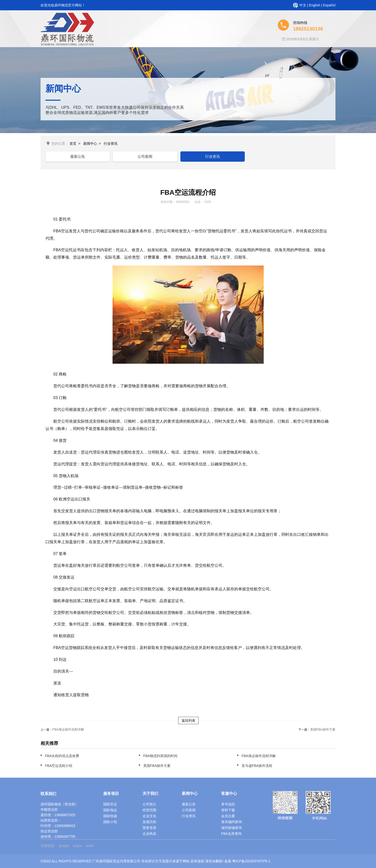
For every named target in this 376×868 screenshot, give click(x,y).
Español (329, 5)
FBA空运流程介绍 (59, 767)
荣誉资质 (149, 828)
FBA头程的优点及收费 (62, 757)
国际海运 (110, 810)
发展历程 (149, 822)
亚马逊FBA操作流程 (257, 767)
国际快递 (110, 816)
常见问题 (264, 50)
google (64, 846)
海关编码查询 (231, 822)
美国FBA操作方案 (323, 730)
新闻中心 (232, 50)
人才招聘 (296, 50)
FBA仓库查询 (231, 834)
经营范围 (149, 810)
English (315, 5)
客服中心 (200, 50)
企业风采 (149, 834)
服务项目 (168, 50)
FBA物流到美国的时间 (160, 757)
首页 (104, 50)
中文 (303, 5)
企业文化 (149, 816)
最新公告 (68, 157)
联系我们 (328, 50)
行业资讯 (111, 144)
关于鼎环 (136, 50)
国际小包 (110, 822)
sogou (77, 846)
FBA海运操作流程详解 (68, 730)
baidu (90, 846)
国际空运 (110, 804)
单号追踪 (228, 804)
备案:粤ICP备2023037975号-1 (247, 861)
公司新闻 (116, 157)
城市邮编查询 (231, 828)
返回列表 (188, 721)
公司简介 (149, 804)
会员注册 (228, 816)
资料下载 (228, 810)
